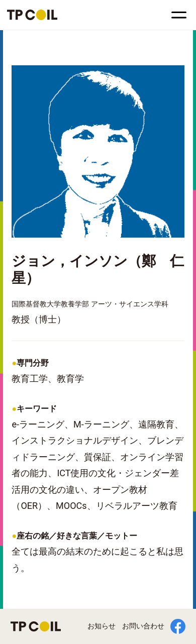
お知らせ (102, 626)
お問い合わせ (143, 626)
